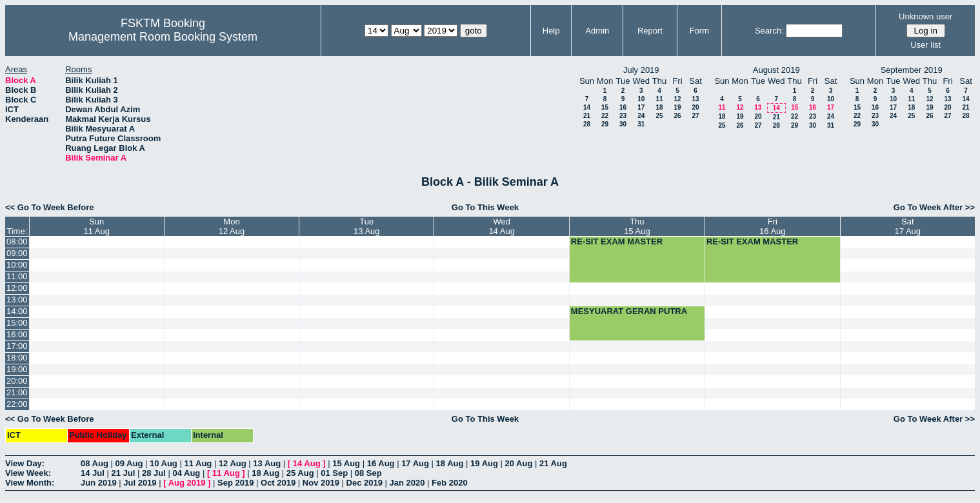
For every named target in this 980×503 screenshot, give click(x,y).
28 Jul (154, 473)
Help (551, 31)
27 (695, 116)
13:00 (17, 300)
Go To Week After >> (934, 207)
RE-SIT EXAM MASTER (617, 242)
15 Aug (346, 463)
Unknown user (925, 16)
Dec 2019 (365, 483)
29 (605, 124)
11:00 (17, 276)
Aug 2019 (187, 483)
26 (677, 116)
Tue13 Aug (367, 226)
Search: (769, 31)
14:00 (17, 311)
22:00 (17, 404)
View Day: (25, 463)
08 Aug (95, 463)
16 (623, 107)
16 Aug (381, 463)
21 (587, 116)
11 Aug (198, 463)
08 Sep (368, 473)
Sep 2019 (235, 483)
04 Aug (186, 473)
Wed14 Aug (502, 226)
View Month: (30, 483)
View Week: (28, 473)
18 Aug (450, 463)
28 (587, 124)
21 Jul (123, 473)
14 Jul (93, 473)
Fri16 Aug (773, 226)
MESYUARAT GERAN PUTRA (629, 311)
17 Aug (415, 463)
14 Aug (307, 463)
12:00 (17, 288)
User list (925, 45)
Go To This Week (485, 207)
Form (699, 31)
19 (677, 107)
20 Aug (519, 463)
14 (587, 107)
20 (695, 107)
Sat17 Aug (908, 226)
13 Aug (267, 463)
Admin (597, 31)
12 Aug (233, 463)
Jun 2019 (99, 483)
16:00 (17, 334)
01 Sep (334, 473)
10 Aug (164, 463)
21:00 (17, 392)
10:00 (17, 265)
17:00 (17, 346)
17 (641, 107)
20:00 (17, 381)
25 (659, 116)
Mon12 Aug (232, 226)
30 (623, 124)
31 (641, 124)
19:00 (17, 369)
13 (695, 99)
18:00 (17, 358)
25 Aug (300, 473)
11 (659, 99)
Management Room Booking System (163, 37)
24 (641, 116)
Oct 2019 (278, 483)
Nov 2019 (321, 483)
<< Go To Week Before (50, 207)
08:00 (17, 242)
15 (605, 107)
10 (641, 99)
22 (605, 116)
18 (659, 107)
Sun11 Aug (96, 226)
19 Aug (484, 463)
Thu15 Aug (637, 226)
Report (650, 31)
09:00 (17, 253)
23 (623, 116)
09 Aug (129, 463)
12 (677, 99)
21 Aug (553, 463)
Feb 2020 (450, 483)
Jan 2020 (407, 483)
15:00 (17, 323)
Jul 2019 (140, 483)
